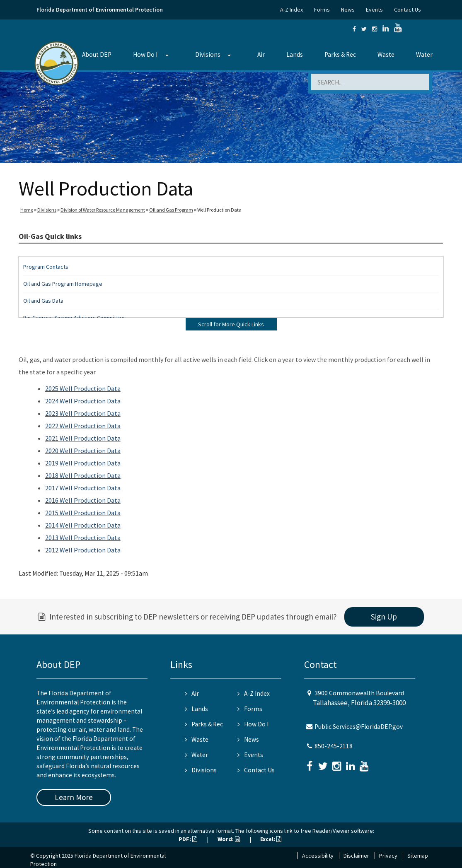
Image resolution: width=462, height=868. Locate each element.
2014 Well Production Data (83, 525)
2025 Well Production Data (83, 388)
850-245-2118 (334, 746)
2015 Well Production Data (83, 513)
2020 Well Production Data (83, 451)
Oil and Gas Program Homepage (63, 284)
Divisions (208, 54)
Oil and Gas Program (171, 210)
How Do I (145, 54)
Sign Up (384, 617)
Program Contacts (46, 267)
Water (424, 54)
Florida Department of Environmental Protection (100, 10)
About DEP (97, 54)
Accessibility (318, 856)
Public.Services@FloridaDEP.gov (359, 727)
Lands (295, 54)
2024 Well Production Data (83, 401)
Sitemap (418, 856)
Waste (386, 54)
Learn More (74, 797)
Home (27, 210)
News (348, 10)
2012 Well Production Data (83, 550)
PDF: (188, 839)
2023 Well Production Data (83, 413)
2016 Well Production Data (83, 500)
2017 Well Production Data (83, 488)
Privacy (388, 856)
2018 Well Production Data (83, 475)
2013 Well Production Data (83, 538)
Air (261, 54)
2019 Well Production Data (83, 463)
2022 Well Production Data (83, 426)
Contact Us (408, 10)
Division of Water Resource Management (103, 210)
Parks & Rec (340, 54)
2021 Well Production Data (83, 438)
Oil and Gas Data (43, 301)
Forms (322, 10)
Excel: (271, 839)
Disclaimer (356, 856)
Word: (229, 839)
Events (374, 10)
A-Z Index (291, 10)
